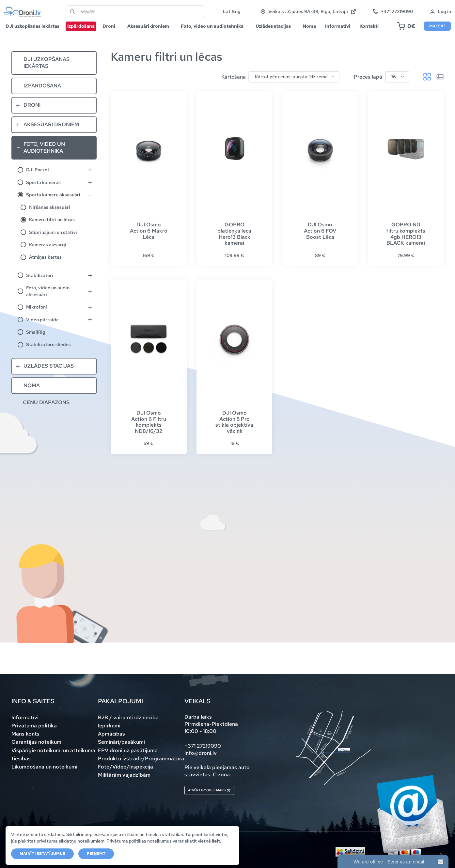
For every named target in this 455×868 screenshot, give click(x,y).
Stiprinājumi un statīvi (53, 245)
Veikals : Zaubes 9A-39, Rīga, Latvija (342, 10)
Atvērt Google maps (220, 792)
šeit (16, 841)
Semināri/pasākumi (121, 742)
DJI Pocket (38, 182)
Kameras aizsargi (48, 257)
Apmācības (111, 733)
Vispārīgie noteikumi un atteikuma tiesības (53, 754)
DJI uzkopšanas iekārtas (38, 34)
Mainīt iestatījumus (43, 854)
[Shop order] (294, 89)
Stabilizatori (40, 288)
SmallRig (36, 344)
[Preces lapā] (397, 89)
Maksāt (431, 35)
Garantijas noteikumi (37, 742)
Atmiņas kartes (45, 269)
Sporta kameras (43, 195)
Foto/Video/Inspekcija (126, 766)
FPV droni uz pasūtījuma (128, 750)
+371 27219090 (427, 10)
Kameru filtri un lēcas (52, 232)
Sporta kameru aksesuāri (53, 207)
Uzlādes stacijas (279, 34)
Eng (251, 14)
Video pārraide (42, 332)
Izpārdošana (87, 34)
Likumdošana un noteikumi (44, 766)
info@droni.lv (201, 752)
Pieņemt (96, 854)
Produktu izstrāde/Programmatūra (141, 758)
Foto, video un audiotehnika (218, 34)
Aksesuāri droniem (154, 34)
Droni (115, 34)
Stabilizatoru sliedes (48, 357)
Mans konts (25, 733)
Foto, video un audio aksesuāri (48, 304)
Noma (315, 34)
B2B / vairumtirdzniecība (128, 717)
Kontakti (375, 34)
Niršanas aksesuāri (50, 220)
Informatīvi (344, 34)
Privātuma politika (34, 725)
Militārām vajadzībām (124, 774)
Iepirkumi (109, 725)
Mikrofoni (37, 319)
